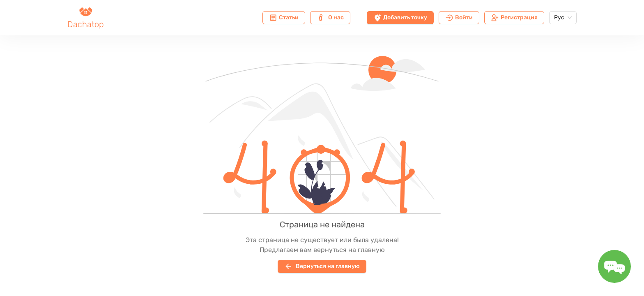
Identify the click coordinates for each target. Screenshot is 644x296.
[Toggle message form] (614, 266)
